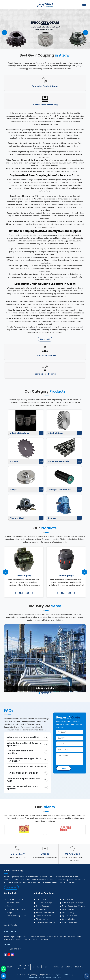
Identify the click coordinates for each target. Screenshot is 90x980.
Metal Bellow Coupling (44, 922)
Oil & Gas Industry (45, 688)
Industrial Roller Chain (58, 461)
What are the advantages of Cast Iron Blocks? (25, 760)
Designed (57, 975)
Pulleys (13, 490)
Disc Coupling (41, 919)
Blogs (47, 967)
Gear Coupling (41, 899)
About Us (10, 967)
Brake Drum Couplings (44, 913)
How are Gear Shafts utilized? (22, 773)
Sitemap (69, 967)
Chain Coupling (41, 906)
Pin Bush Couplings (43, 903)
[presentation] (6, 572)
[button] (39, 693)
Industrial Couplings (19, 433)
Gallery (36, 967)
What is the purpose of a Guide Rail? (23, 780)
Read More (45, 339)
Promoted (67, 975)
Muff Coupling (67, 913)
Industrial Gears (55, 433)
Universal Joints (68, 919)
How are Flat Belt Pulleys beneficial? (20, 752)
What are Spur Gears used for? (23, 737)
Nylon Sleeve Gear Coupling (73, 906)
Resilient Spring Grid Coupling (47, 909)
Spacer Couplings (68, 916)
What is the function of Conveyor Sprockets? (24, 744)
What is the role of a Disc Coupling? (26, 767)
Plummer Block (17, 518)
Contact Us (58, 967)
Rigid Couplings (67, 909)
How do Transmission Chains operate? (22, 788)
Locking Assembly (68, 922)
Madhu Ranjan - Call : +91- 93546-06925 (45, 977)
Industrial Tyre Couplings (71, 903)
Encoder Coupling (42, 916)
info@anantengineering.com (45, 857)
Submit (64, 768)
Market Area (80, 967)
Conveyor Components (59, 490)
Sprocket (14, 461)
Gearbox (52, 518)
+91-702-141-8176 (18, 857)
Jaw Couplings (67, 899)
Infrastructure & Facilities (23, 967)
